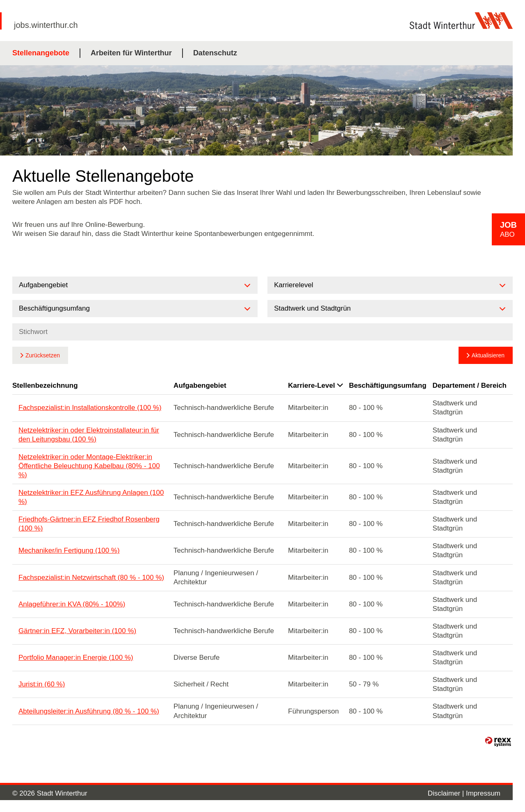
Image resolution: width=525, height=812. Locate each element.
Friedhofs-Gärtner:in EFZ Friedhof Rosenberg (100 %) (89, 524)
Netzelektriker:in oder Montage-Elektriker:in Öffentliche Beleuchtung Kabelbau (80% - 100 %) (89, 466)
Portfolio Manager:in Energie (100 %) (76, 658)
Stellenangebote (41, 53)
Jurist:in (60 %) (42, 684)
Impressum (483, 793)
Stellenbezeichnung (45, 385)
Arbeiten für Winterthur (131, 53)
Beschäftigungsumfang (388, 385)
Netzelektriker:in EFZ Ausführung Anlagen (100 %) (91, 497)
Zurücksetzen (43, 355)
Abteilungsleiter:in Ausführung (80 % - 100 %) (89, 711)
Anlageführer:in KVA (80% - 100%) (72, 604)
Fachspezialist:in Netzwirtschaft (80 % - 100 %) (91, 578)
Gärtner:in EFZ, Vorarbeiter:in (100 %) (77, 631)
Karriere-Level (315, 385)
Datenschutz (215, 53)
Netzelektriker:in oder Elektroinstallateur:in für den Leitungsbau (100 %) (89, 435)
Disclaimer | (447, 793)
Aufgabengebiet (200, 385)
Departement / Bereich (470, 385)
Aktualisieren (488, 355)
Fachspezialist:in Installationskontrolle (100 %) (90, 408)
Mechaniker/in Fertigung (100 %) (69, 550)
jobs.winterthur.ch (46, 25)
